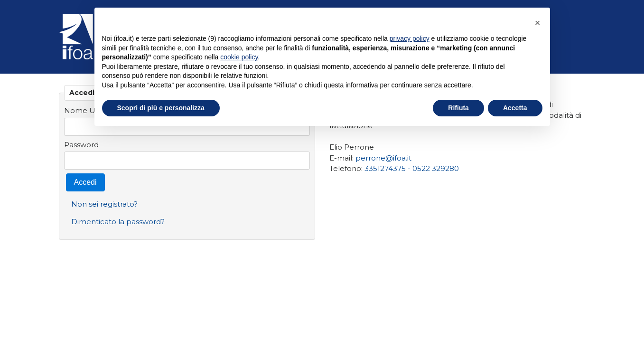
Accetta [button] (515, 108)
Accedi (85, 182)
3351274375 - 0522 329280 (412, 168)
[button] (538, 23)
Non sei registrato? (104, 204)
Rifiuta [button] (458, 108)
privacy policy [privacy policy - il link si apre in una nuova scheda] (410, 38)
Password (81, 145)
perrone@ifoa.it (383, 158)
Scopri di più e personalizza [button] (161, 108)
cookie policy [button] (239, 57)
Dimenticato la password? (118, 222)
